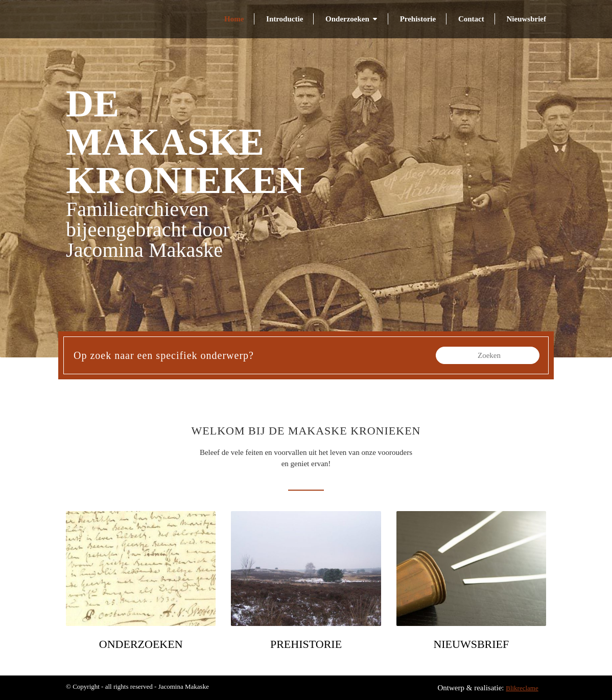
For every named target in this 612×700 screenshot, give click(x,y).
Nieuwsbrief (527, 19)
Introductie (285, 19)
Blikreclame (522, 688)
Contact (471, 19)
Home (234, 19)
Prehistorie (418, 19)
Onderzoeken (347, 19)
